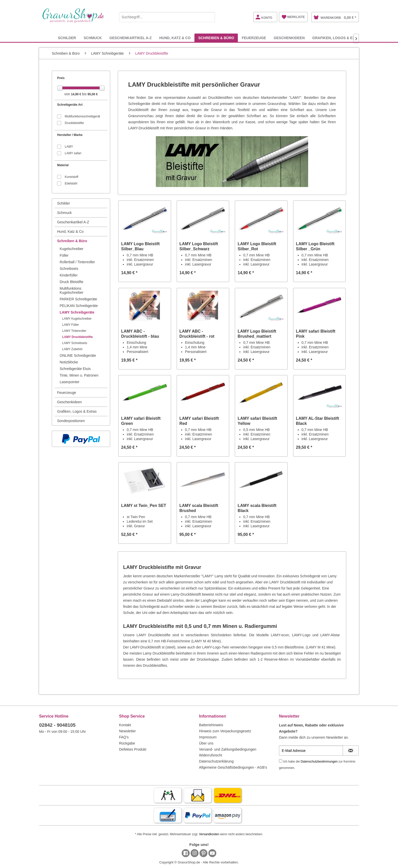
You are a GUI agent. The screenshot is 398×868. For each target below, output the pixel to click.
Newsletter (127, 731)
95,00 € (93, 94)
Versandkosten (209, 834)
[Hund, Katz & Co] (175, 38)
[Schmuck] (93, 38)
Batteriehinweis (211, 725)
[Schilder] (67, 38)
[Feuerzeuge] (254, 38)
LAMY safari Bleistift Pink (316, 334)
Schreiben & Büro (72, 241)
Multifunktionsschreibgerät (82, 116)
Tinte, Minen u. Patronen (79, 375)
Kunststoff (71, 177)
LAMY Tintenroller (74, 331)
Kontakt (125, 725)
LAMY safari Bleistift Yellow (257, 421)
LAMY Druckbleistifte (77, 337)
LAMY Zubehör (72, 349)
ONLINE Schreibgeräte (78, 355)
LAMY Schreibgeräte (77, 312)
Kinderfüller (69, 275)
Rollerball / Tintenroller (77, 262)
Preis (61, 78)
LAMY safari (73, 153)
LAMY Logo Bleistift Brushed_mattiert (257, 334)
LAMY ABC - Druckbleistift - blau (140, 334)
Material (63, 165)
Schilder (64, 203)
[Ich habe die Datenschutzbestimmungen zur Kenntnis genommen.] (281, 761)
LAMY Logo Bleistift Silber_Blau (140, 246)
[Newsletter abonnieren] (351, 751)
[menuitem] (167, 16)
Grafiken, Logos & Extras (77, 411)
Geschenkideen (69, 402)
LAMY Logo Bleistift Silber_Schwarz (199, 246)
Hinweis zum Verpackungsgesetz (225, 731)
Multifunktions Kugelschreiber (71, 290)
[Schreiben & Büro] (216, 38)
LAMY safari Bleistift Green (141, 421)
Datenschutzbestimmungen (319, 762)
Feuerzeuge (67, 393)
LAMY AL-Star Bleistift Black (318, 421)
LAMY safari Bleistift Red (199, 421)
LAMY (69, 147)
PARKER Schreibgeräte (78, 299)
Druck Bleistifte (71, 282)
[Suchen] (210, 17)
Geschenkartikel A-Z (73, 222)
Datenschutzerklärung (216, 761)
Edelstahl (71, 183)
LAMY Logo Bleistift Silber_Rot (257, 246)
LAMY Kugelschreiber (77, 319)
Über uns (206, 743)
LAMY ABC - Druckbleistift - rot (197, 334)
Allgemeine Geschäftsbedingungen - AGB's (233, 767)
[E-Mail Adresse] (311, 751)
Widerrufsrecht (211, 755)
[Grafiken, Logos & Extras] (338, 38)
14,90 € (77, 94)
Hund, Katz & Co (70, 231)
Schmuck (64, 213)
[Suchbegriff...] (167, 17)
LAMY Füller (71, 325)
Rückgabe (127, 743)
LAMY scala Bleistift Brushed (199, 508)
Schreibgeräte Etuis (75, 369)
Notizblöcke (69, 362)
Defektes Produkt (133, 749)
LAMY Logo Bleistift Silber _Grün (315, 246)
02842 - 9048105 (57, 725)
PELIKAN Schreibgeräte (79, 306)
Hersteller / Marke (70, 135)
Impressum (208, 737)
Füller (64, 255)
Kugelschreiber (71, 249)
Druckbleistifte (74, 123)
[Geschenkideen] (289, 38)
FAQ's (124, 737)
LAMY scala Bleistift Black (257, 508)
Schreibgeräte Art (70, 105)
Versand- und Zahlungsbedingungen (228, 749)
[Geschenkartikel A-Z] (130, 38)
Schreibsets (69, 269)
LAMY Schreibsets (75, 343)
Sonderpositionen (71, 421)
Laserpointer (70, 382)
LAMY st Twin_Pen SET (144, 506)
